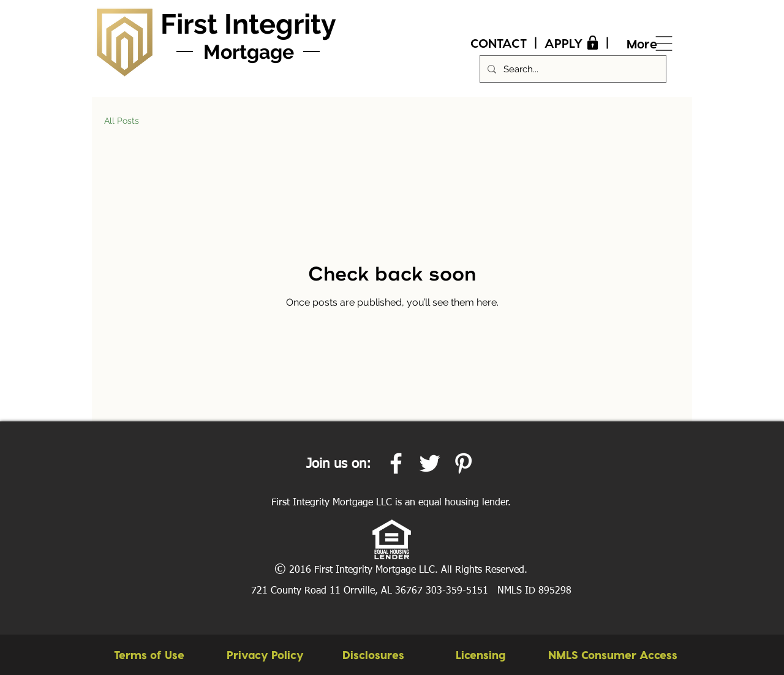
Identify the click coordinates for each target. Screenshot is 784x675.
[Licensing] (481, 655)
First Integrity (248, 24)
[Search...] (572, 69)
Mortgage (249, 52)
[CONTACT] (499, 43)
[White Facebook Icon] (396, 463)
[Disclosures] (373, 655)
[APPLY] (573, 43)
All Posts (122, 121)
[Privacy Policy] (265, 655)
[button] (612, 655)
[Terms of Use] (149, 655)
